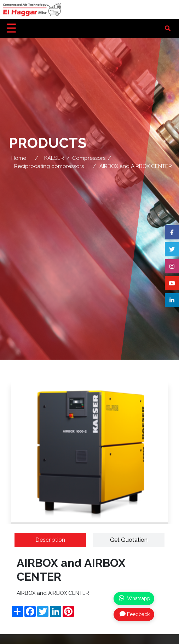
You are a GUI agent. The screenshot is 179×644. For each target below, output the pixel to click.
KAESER (54, 158)
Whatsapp (135, 598)
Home (19, 158)
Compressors (89, 158)
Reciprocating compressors (49, 166)
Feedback (135, 614)
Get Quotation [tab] (129, 540)
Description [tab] (50, 540)
